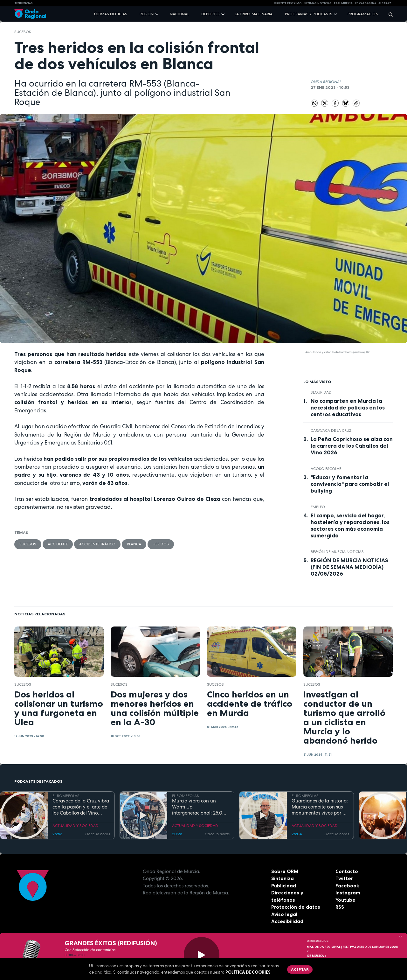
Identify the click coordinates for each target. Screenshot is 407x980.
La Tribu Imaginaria (254, 14)
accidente (58, 544)
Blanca (134, 544)
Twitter (344, 878)
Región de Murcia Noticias (337, 552)
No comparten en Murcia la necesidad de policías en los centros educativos (348, 408)
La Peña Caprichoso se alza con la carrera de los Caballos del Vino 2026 (352, 446)
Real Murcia (343, 3)
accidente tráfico (97, 544)
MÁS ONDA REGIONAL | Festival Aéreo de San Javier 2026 (352, 949)
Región (147, 14)
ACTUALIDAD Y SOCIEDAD (76, 826)
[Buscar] (389, 14)
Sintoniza (283, 878)
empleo (318, 507)
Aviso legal (284, 914)
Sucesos (23, 32)
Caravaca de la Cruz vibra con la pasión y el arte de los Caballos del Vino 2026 (81, 807)
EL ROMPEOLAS (66, 796)
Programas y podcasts (309, 14)
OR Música (317, 956)
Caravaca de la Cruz (331, 430)
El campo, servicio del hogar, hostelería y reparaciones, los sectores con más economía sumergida (350, 525)
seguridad (321, 392)
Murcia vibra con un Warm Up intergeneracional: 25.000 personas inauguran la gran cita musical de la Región (200, 807)
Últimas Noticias (318, 3)
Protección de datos (296, 907)
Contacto (347, 871)
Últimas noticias (111, 14)
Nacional (179, 14)
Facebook (347, 886)
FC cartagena (366, 3)
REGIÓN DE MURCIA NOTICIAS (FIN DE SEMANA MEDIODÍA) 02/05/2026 (349, 567)
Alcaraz (385, 3)
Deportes (210, 14)
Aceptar (300, 969)
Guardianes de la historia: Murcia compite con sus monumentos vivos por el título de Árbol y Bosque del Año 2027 (320, 807)
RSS (340, 907)
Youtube (345, 900)
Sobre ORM (285, 871)
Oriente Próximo (288, 3)
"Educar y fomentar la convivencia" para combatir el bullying (350, 484)
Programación (363, 14)
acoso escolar (326, 469)
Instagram (348, 893)
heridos (161, 544)
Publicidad (284, 886)
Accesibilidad (287, 921)
